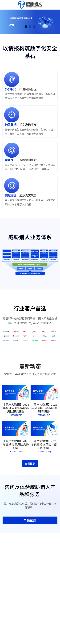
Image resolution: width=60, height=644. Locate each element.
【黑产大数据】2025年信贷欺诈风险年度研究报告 (44, 448)
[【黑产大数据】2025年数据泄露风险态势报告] (16, 433)
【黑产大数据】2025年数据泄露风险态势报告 (16, 448)
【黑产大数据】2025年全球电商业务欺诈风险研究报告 (16, 412)
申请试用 (30, 524)
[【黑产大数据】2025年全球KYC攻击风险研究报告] (44, 396)
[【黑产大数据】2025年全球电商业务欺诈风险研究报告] (16, 396)
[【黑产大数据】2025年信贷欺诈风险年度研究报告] (44, 433)
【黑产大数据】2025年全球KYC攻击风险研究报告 (44, 412)
